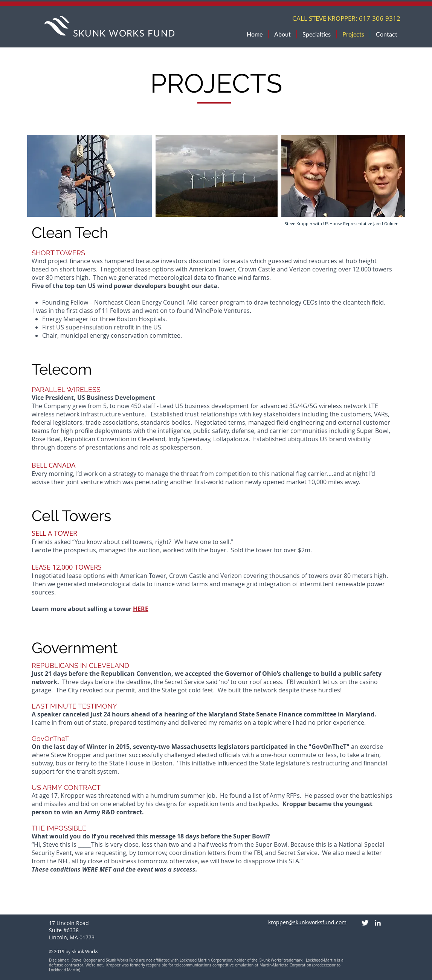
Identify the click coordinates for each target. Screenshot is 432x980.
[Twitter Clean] (365, 923)
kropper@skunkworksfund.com (307, 922)
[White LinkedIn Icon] (378, 923)
